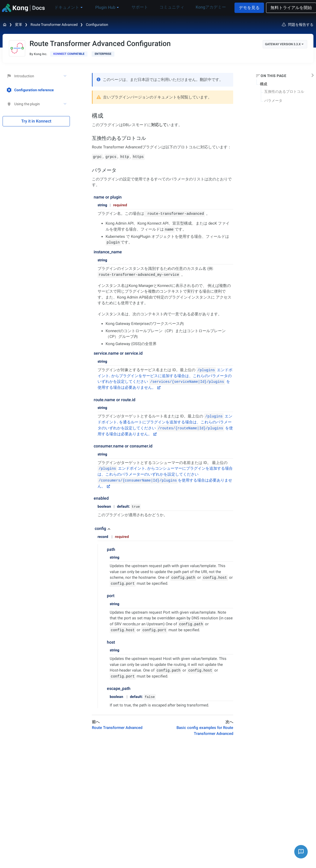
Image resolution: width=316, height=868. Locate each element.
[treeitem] (36, 90)
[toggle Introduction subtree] (65, 76)
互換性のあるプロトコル (284, 92)
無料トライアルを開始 (289, 8)
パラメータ (273, 101)
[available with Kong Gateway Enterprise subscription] (103, 54)
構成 (263, 84)
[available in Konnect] (69, 54)
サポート (143, 7)
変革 (19, 25)
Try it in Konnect (36, 121)
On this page (273, 76)
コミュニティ (172, 7)
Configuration (97, 25)
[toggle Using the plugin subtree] (65, 104)
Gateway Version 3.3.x (284, 44)
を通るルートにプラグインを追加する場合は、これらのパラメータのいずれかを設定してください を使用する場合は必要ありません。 (165, 428)
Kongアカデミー (207, 7)
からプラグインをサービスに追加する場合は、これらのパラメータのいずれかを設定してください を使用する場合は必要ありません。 (165, 382)
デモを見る (247, 8)
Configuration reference (30, 90)
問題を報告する (298, 25)
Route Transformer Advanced (54, 25)
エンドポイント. (122, 468)
